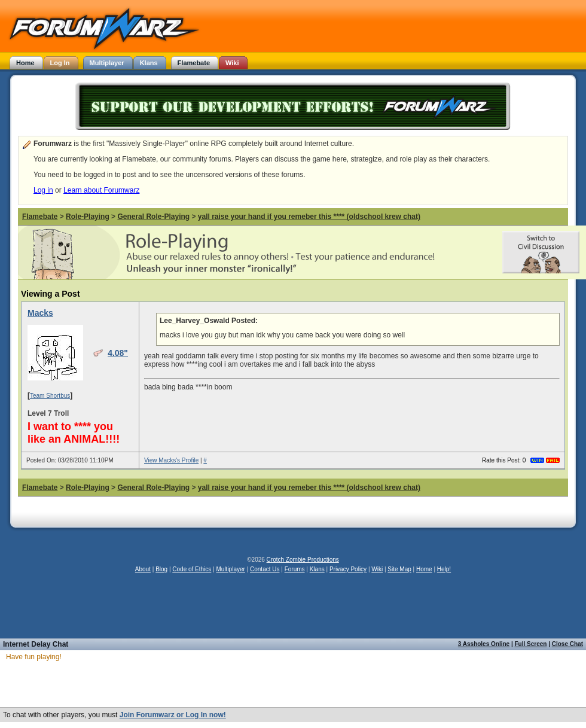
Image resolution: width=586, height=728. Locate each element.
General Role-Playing (153, 217)
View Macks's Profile (171, 460)
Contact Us (265, 569)
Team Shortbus (50, 396)
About (143, 569)
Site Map (399, 569)
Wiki (377, 569)
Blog (161, 569)
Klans (317, 569)
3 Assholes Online (484, 644)
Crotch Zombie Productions (303, 560)
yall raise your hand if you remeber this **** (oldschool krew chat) (309, 217)
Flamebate (40, 217)
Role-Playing (88, 217)
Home (424, 569)
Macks (40, 313)
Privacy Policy (348, 569)
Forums (295, 569)
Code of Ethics (192, 569)
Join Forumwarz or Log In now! (173, 715)
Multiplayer (231, 569)
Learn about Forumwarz (101, 190)
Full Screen (531, 644)
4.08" (118, 353)
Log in (43, 190)
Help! (444, 569)
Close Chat (567, 644)
